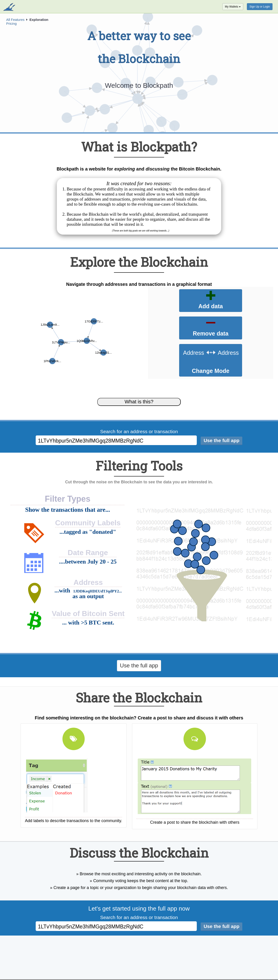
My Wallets (233, 7)
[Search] (221, 441)
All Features (15, 20)
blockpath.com (10, 7)
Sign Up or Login (260, 7)
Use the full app (139, 665)
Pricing (11, 23)
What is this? (139, 402)
